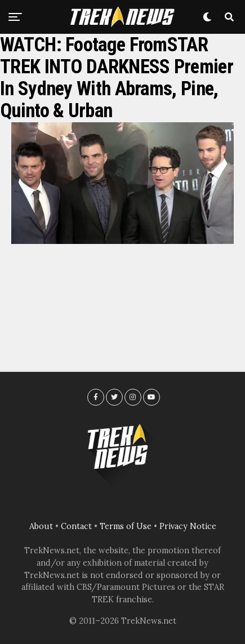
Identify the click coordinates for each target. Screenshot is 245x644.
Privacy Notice (188, 526)
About (41, 526)
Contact (76, 526)
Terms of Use (126, 526)
